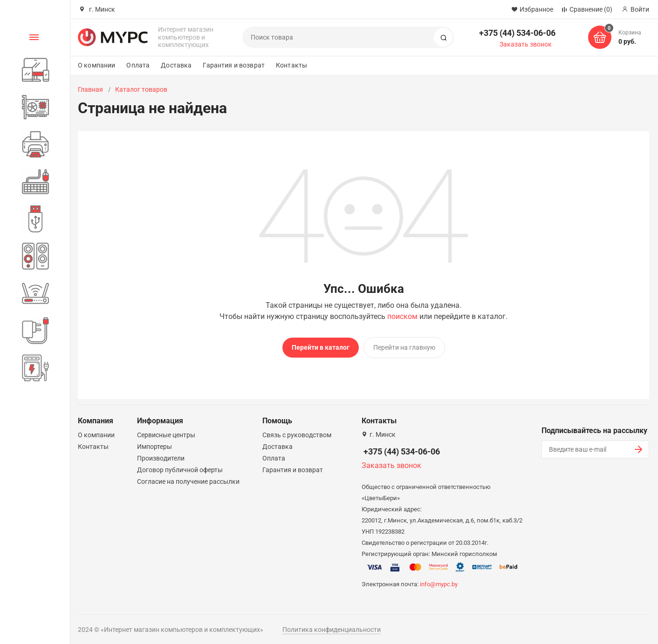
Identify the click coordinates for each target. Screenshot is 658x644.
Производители (161, 455)
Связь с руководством (297, 432)
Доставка (176, 65)
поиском (402, 316)
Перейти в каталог (321, 347)
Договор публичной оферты (180, 467)
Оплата (138, 65)
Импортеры (154, 444)
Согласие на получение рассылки (188, 479)
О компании (96, 65)
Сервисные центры (166, 432)
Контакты (291, 65)
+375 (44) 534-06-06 (517, 33)
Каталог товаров (141, 89)
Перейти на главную (404, 347)
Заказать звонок (526, 44)
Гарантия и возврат (234, 65)
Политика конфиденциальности (332, 627)
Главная (90, 89)
